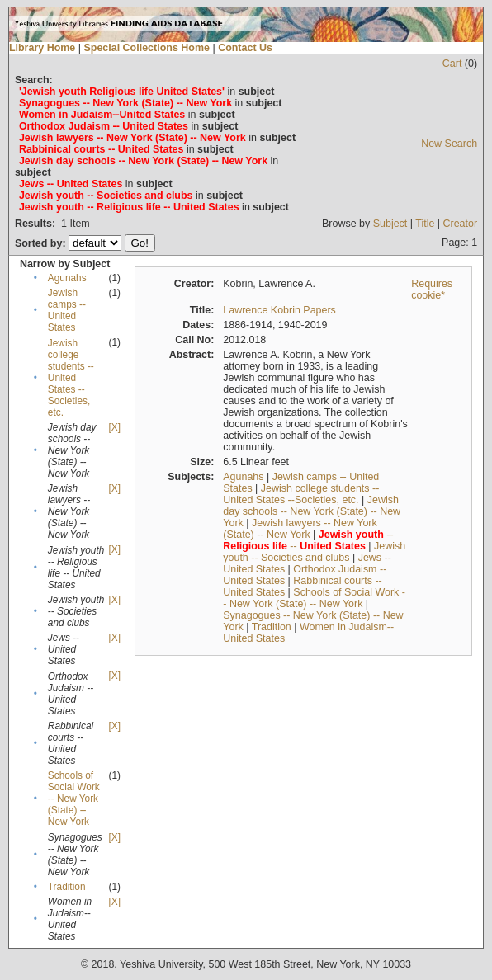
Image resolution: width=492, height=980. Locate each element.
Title (425, 224)
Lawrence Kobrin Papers (279, 310)
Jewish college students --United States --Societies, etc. (71, 378)
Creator (461, 224)
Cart (452, 64)
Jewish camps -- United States (67, 310)
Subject (390, 224)
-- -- (308, 540)
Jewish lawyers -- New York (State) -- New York (300, 529)
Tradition (67, 887)
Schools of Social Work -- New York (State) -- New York (74, 799)
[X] (114, 427)
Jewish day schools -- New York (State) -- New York (312, 511)
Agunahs (67, 278)
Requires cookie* (432, 290)
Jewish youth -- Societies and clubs (314, 552)
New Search (449, 144)
